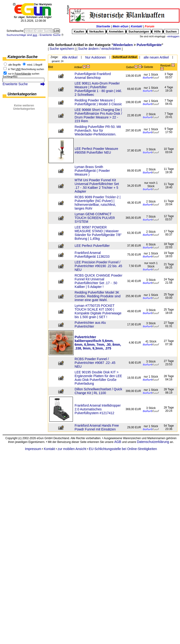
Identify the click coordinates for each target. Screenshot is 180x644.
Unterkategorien (22, 94)
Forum (150, 26)
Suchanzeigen (139, 32)
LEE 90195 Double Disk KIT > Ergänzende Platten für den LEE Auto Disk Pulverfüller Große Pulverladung (98, 378)
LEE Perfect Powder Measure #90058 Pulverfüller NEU (96, 151)
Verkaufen (96, 32)
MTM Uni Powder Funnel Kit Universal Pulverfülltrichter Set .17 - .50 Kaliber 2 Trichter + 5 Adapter (97, 186)
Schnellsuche (15, 31)
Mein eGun (120, 26)
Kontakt (137, 26)
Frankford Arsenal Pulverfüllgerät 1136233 (92, 255)
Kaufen (79, 32)
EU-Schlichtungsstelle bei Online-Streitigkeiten (123, 449)
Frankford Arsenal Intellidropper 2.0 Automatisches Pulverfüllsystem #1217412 (98, 409)
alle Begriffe (15, 65)
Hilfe (157, 32)
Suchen (171, 32)
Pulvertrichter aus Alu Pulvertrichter (90, 324)
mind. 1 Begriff (35, 65)
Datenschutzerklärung (153, 442)
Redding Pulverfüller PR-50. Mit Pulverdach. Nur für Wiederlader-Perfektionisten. (98, 130)
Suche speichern (62, 49)
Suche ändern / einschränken (100, 49)
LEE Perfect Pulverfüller (92, 246)
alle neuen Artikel (156, 57)
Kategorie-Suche (23, 57)
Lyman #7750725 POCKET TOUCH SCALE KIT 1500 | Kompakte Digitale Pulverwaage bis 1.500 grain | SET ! (98, 311)
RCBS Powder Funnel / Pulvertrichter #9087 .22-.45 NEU (95, 363)
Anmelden (116, 32)
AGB (118, 442)
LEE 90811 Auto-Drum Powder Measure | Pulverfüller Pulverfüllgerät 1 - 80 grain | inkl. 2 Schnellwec (98, 89)
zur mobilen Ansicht (72, 449)
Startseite (103, 26)
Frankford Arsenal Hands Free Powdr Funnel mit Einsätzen (97, 427)
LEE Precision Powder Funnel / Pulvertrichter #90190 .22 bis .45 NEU (98, 266)
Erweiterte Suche (15, 84)
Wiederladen (123, 45)
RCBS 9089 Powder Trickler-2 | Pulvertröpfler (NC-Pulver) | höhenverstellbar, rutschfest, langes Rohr (97, 203)
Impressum (33, 449)
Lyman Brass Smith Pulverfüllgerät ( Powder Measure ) (92, 171)
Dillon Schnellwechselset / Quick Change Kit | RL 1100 (98, 391)
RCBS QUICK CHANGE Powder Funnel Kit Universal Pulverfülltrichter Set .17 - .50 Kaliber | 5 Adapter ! (98, 281)
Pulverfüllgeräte (149, 45)
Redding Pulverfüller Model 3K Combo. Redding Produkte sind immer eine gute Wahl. (98, 296)
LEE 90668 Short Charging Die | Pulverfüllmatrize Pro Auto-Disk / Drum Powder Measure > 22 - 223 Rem (98, 115)
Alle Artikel (70, 57)
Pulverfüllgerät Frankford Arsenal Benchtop (93, 76)
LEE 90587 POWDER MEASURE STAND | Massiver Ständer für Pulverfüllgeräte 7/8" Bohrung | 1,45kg (98, 233)
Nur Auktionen (96, 57)
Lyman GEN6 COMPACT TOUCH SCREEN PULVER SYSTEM (95, 218)
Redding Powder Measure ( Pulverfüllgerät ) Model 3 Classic (98, 102)
